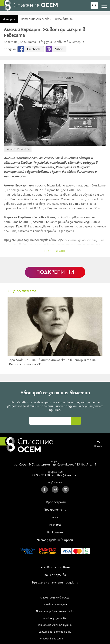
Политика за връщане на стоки (55, 611)
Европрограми (55, 502)
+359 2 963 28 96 (43, 475)
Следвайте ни (55, 483)
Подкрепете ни (55, 510)
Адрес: (55, 461)
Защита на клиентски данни (55, 625)
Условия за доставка (55, 618)
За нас (55, 517)
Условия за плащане (55, 605)
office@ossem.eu (67, 475)
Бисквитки (55, 533)
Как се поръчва (55, 575)
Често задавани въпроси (55, 540)
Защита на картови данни (55, 632)
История (9, 19)
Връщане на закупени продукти (55, 583)
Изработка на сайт (55, 639)
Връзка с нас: (55, 472)
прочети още (55, 251)
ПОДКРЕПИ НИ (55, 272)
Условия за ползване (55, 568)
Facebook (33, 49)
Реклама (55, 525)
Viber (59, 49)
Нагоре (98, 446)
